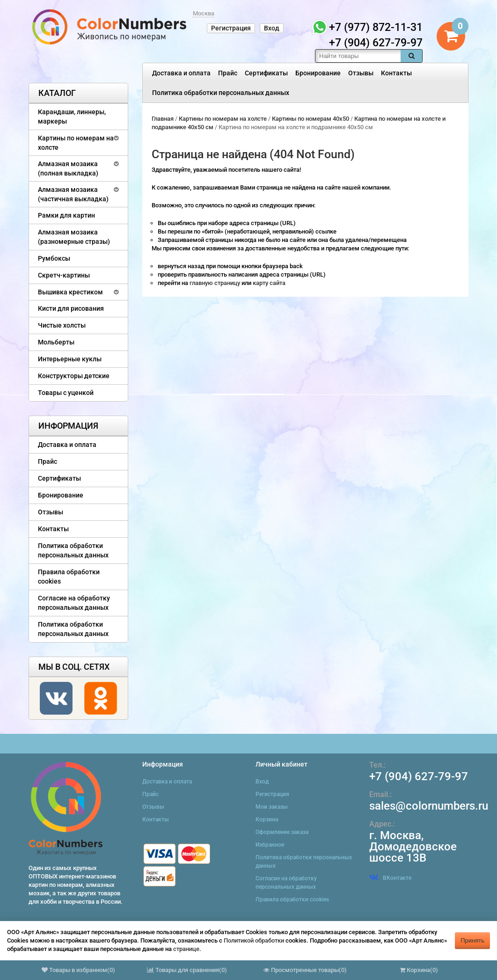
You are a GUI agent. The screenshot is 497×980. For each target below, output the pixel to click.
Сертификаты (266, 73)
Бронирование (318, 73)
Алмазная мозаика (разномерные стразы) (74, 237)
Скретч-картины (64, 275)
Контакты (396, 73)
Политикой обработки (254, 940)
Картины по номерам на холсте (76, 143)
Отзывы (361, 73)
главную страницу (216, 283)
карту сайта (269, 283)
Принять (472, 940)
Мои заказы (272, 807)
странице (186, 949)
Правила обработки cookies (69, 577)
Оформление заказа (282, 832)
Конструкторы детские (74, 376)
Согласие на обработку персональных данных (74, 603)
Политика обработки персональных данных (221, 93)
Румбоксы (54, 258)
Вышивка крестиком (70, 292)
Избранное (270, 845)
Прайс (228, 73)
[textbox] (358, 56)
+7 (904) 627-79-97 (419, 776)
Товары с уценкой (66, 393)
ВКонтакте (390, 878)
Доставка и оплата (181, 73)
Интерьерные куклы (70, 359)
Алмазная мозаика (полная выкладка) (68, 168)
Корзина (267, 819)
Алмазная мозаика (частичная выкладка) (73, 194)
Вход (272, 28)
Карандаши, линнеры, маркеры (72, 117)
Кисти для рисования (71, 308)
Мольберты (56, 342)
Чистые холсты (62, 325)
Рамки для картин (66, 215)
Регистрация (231, 28)
